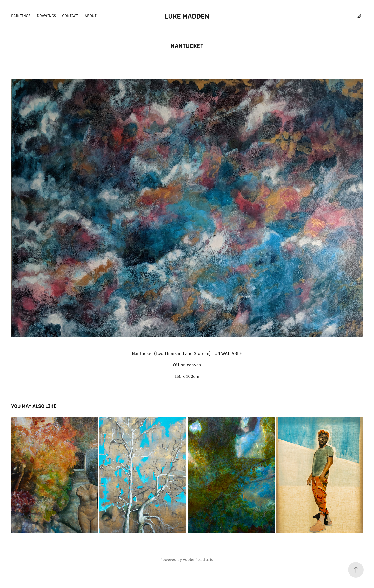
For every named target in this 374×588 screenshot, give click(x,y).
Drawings (46, 15)
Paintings (21, 15)
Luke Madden (187, 16)
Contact (70, 15)
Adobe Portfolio (198, 559)
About (91, 15)
